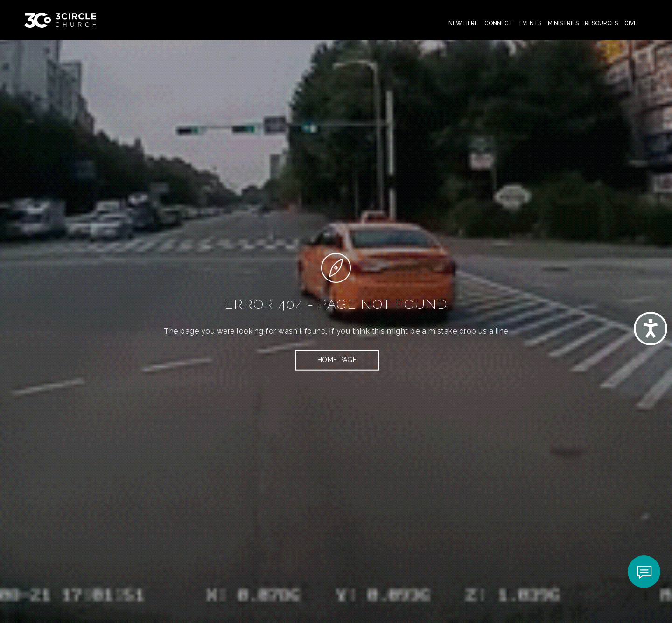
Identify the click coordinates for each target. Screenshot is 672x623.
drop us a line (484, 331)
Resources (601, 23)
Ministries (563, 23)
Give (631, 23)
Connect (499, 23)
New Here (463, 23)
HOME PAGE (337, 360)
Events (530, 23)
